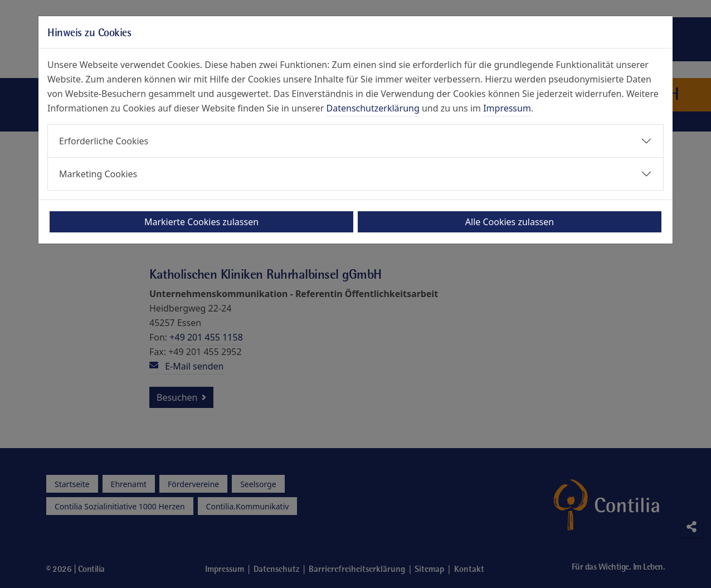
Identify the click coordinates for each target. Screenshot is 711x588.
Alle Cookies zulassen (510, 222)
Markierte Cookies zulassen (201, 222)
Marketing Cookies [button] (98, 174)
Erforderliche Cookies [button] (104, 141)
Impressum (507, 108)
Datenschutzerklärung (373, 108)
